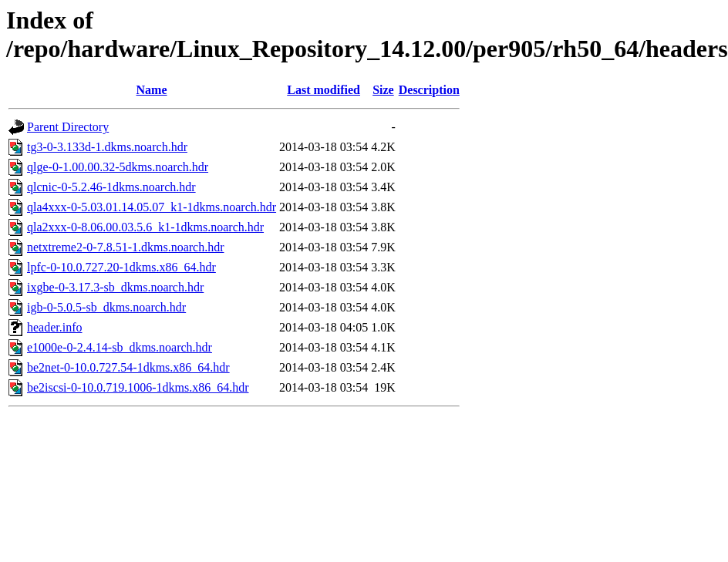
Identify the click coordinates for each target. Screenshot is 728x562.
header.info (55, 327)
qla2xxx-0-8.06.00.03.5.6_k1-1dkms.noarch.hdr (145, 227)
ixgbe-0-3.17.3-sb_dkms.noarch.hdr (115, 287)
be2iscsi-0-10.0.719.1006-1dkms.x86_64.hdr (138, 387)
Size (383, 90)
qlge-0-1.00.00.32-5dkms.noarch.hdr (118, 167)
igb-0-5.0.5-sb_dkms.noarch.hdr (106, 307)
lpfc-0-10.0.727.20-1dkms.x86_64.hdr (121, 267)
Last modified (324, 90)
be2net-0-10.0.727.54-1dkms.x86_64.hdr (128, 367)
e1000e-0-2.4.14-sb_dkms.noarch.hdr (120, 347)
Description (429, 90)
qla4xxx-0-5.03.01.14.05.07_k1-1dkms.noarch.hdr (152, 207)
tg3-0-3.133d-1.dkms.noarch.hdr (107, 147)
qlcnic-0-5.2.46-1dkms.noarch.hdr (111, 187)
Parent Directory (68, 127)
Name (152, 90)
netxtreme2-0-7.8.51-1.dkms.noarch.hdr (125, 247)
